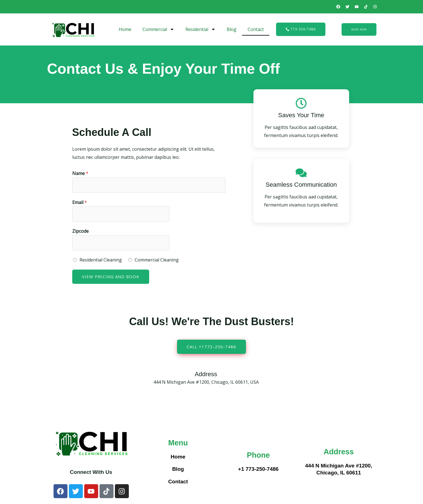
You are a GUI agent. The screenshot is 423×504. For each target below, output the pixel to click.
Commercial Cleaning (157, 260)
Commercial (158, 29)
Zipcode (80, 231)
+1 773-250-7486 (258, 470)
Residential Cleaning (101, 260)
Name (80, 173)
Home (125, 29)
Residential (200, 29)
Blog (232, 29)
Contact (256, 29)
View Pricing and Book (111, 277)
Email (80, 202)
